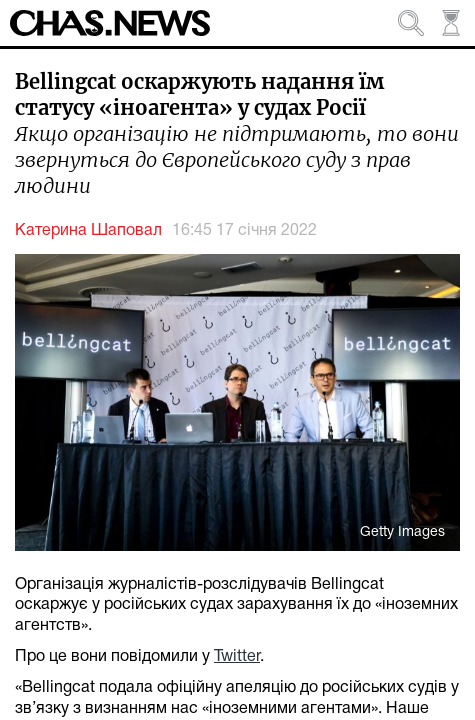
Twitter (237, 657)
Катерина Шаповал (88, 231)
